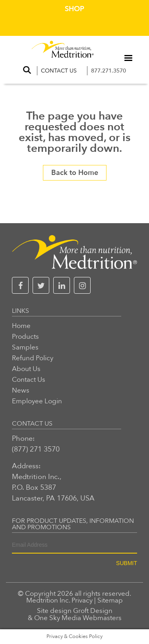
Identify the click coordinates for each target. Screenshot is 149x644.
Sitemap (110, 600)
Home (21, 326)
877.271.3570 (108, 71)
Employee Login (37, 401)
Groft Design (93, 611)
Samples (25, 347)
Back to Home (75, 173)
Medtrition (42, 600)
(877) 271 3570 (36, 449)
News (21, 390)
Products (25, 337)
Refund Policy (33, 358)
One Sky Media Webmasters (78, 618)
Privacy (82, 600)
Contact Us (59, 71)
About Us (26, 369)
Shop (74, 9)
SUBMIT (127, 563)
